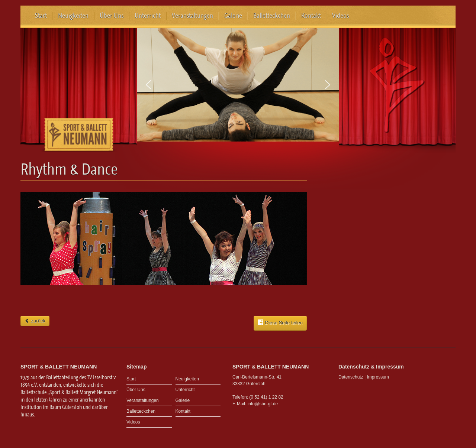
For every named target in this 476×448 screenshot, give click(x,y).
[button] (148, 85)
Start (41, 16)
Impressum (378, 377)
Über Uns (112, 16)
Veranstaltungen (192, 16)
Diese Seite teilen (280, 322)
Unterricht (148, 16)
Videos (340, 16)
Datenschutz (351, 377)
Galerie (233, 16)
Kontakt (311, 16)
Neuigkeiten (73, 16)
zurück (35, 321)
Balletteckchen (272, 16)
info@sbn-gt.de (263, 404)
